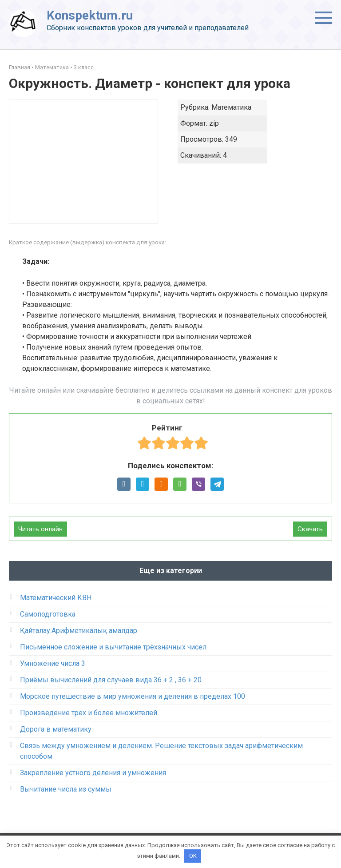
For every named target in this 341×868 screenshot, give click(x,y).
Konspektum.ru (90, 15)
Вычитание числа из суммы (66, 789)
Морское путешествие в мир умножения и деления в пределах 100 (133, 696)
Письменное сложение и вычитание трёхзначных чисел (113, 647)
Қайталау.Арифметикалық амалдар (79, 631)
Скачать (310, 529)
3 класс (84, 67)
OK (193, 856)
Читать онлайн (40, 529)
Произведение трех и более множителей (89, 713)
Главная (20, 67)
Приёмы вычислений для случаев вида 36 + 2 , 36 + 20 (111, 680)
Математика (52, 67)
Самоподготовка (48, 614)
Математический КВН (56, 598)
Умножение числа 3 (53, 663)
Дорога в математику (56, 729)
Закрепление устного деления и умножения (93, 773)
